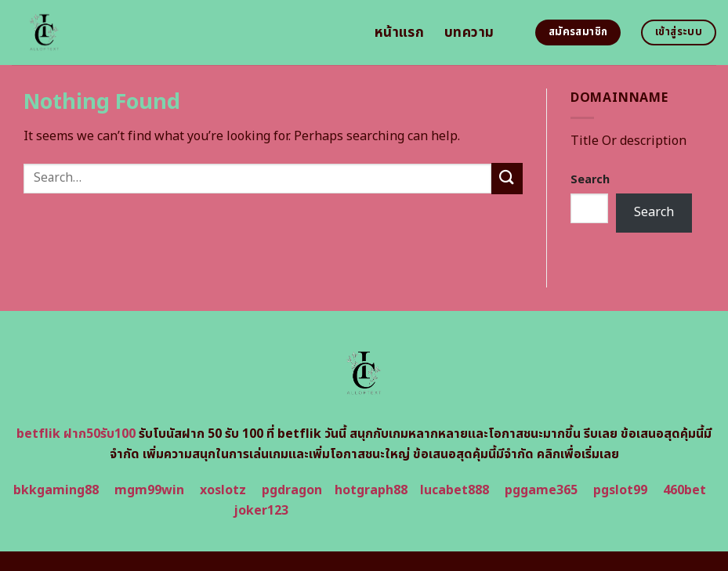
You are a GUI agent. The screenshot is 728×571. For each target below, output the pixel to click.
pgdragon (292, 490)
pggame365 (541, 490)
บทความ (469, 33)
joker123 (261, 511)
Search (590, 180)
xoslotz (223, 490)
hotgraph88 (371, 490)
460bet (685, 490)
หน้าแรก (399, 33)
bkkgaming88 (56, 490)
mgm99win (149, 490)
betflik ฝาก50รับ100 (76, 434)
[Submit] (507, 178)
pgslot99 (620, 490)
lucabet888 (455, 490)
